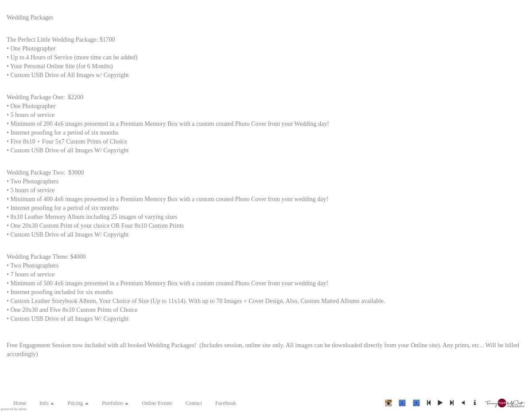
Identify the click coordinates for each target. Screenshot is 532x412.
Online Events (157, 403)
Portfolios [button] (115, 403)
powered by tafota (14, 409)
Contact (194, 403)
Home (20, 403)
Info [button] (47, 403)
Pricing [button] (78, 403)
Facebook (226, 403)
